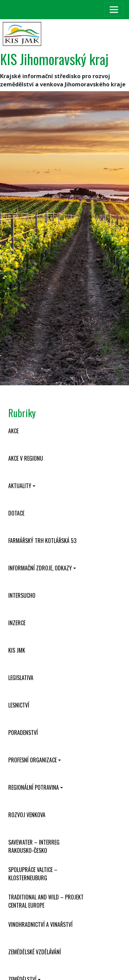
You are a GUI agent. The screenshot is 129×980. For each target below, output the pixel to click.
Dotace (16, 513)
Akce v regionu (26, 458)
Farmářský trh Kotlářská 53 (42, 541)
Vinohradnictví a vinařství (40, 924)
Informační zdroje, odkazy (40, 568)
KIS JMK (17, 650)
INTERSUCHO (22, 595)
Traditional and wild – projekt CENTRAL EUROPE (46, 901)
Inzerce (17, 623)
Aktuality (20, 486)
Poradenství (23, 733)
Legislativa (21, 678)
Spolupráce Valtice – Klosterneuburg (33, 874)
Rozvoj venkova (27, 815)
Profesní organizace (33, 760)
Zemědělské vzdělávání (35, 952)
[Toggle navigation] (114, 10)
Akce (13, 431)
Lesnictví (19, 705)
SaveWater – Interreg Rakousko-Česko (34, 846)
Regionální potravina (34, 787)
